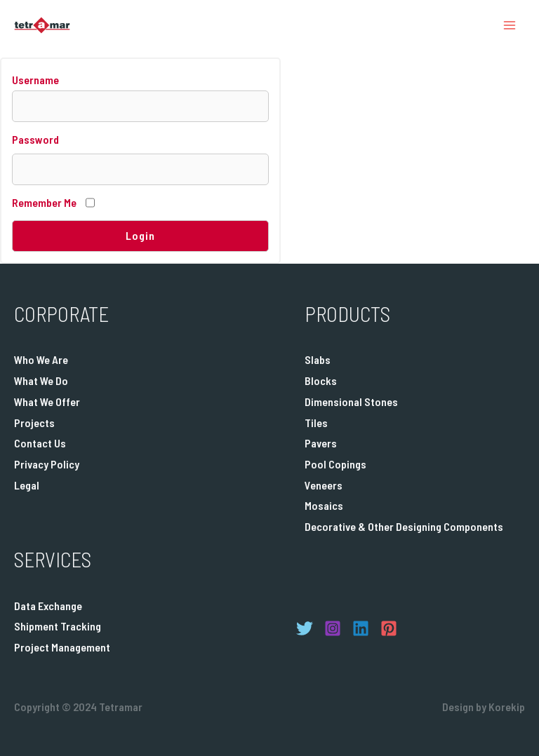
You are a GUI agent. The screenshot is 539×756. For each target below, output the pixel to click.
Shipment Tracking (58, 626)
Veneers (324, 485)
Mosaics (324, 505)
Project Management (62, 647)
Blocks (321, 380)
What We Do (41, 380)
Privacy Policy (47, 464)
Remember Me (44, 202)
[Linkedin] (361, 628)
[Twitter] (305, 628)
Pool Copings (335, 464)
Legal (27, 485)
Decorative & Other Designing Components (404, 526)
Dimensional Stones (351, 401)
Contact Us (40, 443)
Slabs (318, 359)
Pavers (321, 443)
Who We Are (41, 359)
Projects (34, 423)
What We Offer (47, 401)
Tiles (316, 423)
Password (35, 139)
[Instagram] (333, 628)
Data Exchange (48, 606)
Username (35, 80)
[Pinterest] (389, 628)
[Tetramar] (42, 25)
